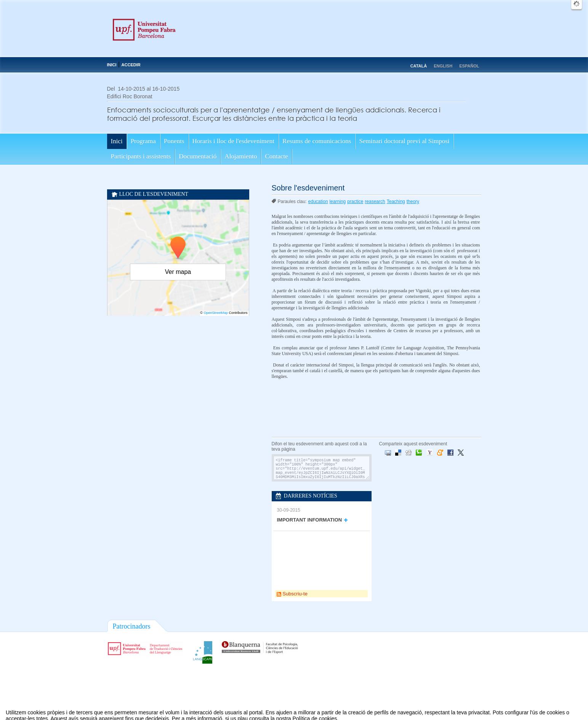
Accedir (131, 65)
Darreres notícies (311, 496)
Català (419, 66)
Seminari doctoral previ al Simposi (404, 141)
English (443, 66)
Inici (112, 65)
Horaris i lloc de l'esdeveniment (234, 141)
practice (355, 202)
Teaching (396, 202)
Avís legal (215, 716)
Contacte (276, 156)
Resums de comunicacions (317, 141)
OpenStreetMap (216, 313)
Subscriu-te (292, 594)
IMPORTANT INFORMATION (310, 520)
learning (338, 202)
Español (469, 66)
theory (413, 202)
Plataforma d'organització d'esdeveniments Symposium (297, 716)
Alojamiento (241, 156)
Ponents (174, 141)
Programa (143, 141)
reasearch (375, 202)
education (318, 202)
